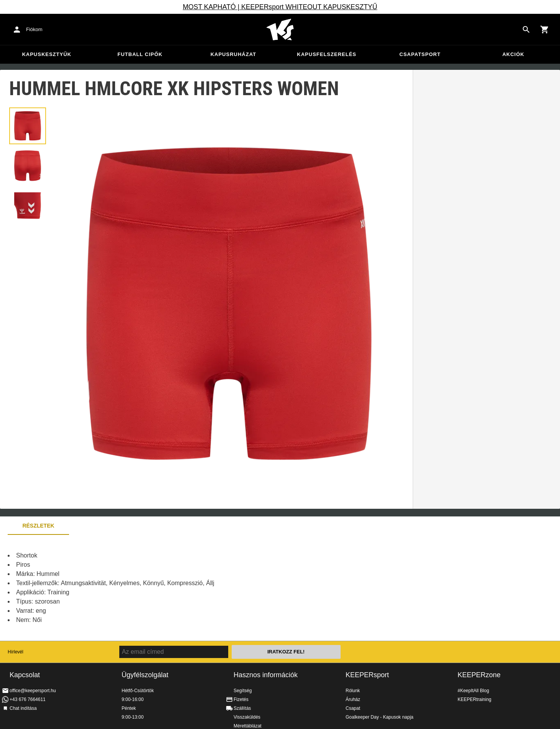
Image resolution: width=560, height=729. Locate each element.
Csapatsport (420, 54)
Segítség (243, 691)
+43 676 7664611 (28, 699)
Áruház (353, 699)
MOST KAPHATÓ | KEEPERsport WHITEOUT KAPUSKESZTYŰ (280, 7)
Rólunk (353, 691)
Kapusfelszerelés (327, 54)
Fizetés (241, 699)
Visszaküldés (247, 717)
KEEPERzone (479, 675)
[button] (28, 126)
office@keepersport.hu (33, 691)
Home (280, 30)
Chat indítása (23, 708)
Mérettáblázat (248, 726)
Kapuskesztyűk (47, 54)
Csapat (353, 708)
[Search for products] (526, 30)
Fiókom (34, 29)
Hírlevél (16, 652)
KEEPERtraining (474, 699)
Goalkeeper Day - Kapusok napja (380, 717)
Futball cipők (140, 54)
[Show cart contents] (545, 30)
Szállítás (242, 708)
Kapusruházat (233, 54)
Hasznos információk (266, 675)
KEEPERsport (367, 675)
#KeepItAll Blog (473, 691)
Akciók (513, 54)
